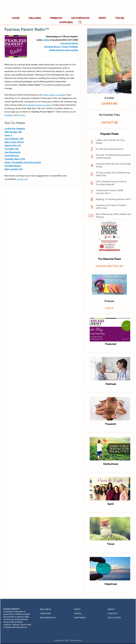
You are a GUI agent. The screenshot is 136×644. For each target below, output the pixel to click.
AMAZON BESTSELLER (109, 266)
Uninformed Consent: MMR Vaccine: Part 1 (109, 192)
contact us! (22, 179)
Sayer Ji (8, 135)
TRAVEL (78, 613)
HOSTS (109, 308)
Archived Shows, (52, 47)
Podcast (109, 301)
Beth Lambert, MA (13, 169)
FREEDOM (45, 613)
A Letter (109, 98)
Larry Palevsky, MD (14, 139)
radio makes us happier (55, 95)
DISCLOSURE (114, 618)
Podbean (73, 47)
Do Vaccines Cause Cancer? (110, 149)
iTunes (22, 115)
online (46, 40)
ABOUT (111, 609)
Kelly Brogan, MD (13, 132)
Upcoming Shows (69, 43)
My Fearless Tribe (109, 115)
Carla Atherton (12, 156)
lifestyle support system (39, 105)
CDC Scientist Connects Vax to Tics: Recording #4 (111, 183)
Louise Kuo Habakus (15, 129)
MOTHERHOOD (48, 618)
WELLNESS (46, 609)
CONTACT (113, 613)
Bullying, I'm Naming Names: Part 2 (113, 199)
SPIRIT (77, 609)
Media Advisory (57, 50)
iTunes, (65, 47)
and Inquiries (71, 50)
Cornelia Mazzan (13, 166)
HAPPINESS (80, 618)
